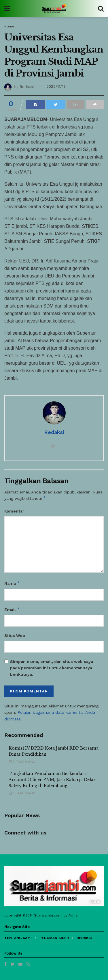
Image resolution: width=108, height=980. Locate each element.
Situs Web (15, 636)
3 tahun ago (22, 762)
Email (12, 610)
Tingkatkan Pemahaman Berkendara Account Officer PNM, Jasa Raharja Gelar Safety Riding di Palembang (52, 780)
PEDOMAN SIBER (54, 938)
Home (9, 26)
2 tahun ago (22, 793)
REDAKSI (84, 938)
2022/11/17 (56, 86)
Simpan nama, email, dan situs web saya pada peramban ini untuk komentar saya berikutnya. (52, 668)
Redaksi (27, 86)
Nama (12, 583)
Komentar (14, 511)
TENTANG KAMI (18, 938)
